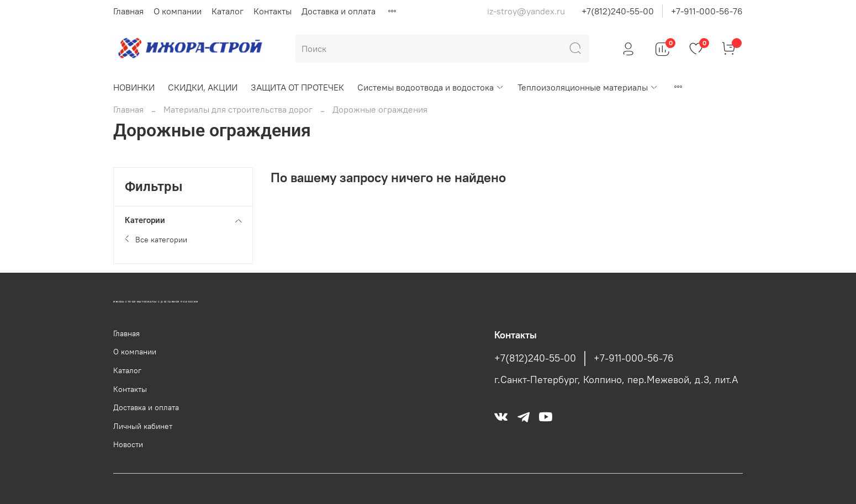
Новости (128, 444)
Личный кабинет (143, 426)
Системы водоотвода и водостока (431, 87)
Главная (128, 11)
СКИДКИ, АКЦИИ (203, 87)
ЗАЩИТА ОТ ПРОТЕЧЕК (297, 87)
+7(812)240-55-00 (618, 11)
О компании (178, 11)
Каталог (228, 11)
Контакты (273, 11)
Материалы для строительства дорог (238, 109)
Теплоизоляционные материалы (588, 87)
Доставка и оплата (339, 11)
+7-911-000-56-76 (707, 11)
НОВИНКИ (134, 87)
